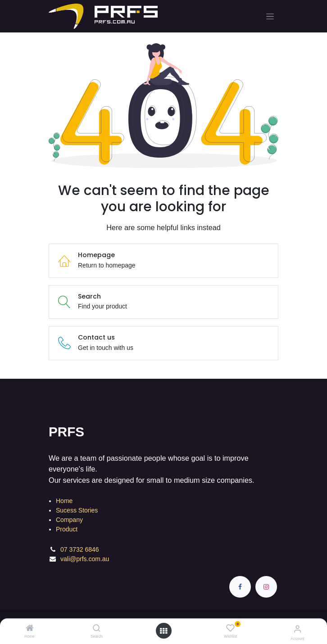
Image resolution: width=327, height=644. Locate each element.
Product (67, 529)
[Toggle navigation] (270, 16)
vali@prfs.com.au (85, 559)
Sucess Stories (77, 510)
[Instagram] (266, 587)
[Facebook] (240, 587)
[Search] (97, 629)
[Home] (30, 629)
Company (69, 520)
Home (64, 501)
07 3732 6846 (81, 549)
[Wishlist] (230, 628)
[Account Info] (297, 629)
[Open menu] (163, 631)
